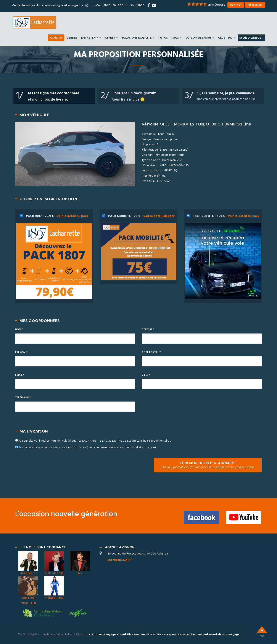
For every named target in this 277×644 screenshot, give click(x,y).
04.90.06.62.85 (120, 560)
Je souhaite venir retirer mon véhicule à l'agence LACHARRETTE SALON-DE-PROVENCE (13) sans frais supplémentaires (95, 441)
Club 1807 (227, 38)
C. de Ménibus (54, 563)
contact (236, 5)
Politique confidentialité (57, 634)
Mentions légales (28, 634)
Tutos (163, 38)
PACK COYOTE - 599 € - (223, 256)
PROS (177, 38)
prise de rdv (255, 5)
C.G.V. (79, 634)
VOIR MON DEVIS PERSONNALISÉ (208, 465)
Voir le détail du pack (72, 216)
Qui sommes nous (200, 38)
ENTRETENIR (91, 38)
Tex (80, 563)
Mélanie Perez (54, 588)
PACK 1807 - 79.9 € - (54, 256)
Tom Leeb (28, 588)
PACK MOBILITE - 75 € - (138, 247)
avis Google (206, 5)
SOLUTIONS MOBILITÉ (138, 38)
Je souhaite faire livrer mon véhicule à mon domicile (87, 448)
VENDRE (72, 38)
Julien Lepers (28, 563)
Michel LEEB (28, 603)
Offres (111, 38)
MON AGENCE (251, 38)
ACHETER (56, 38)
